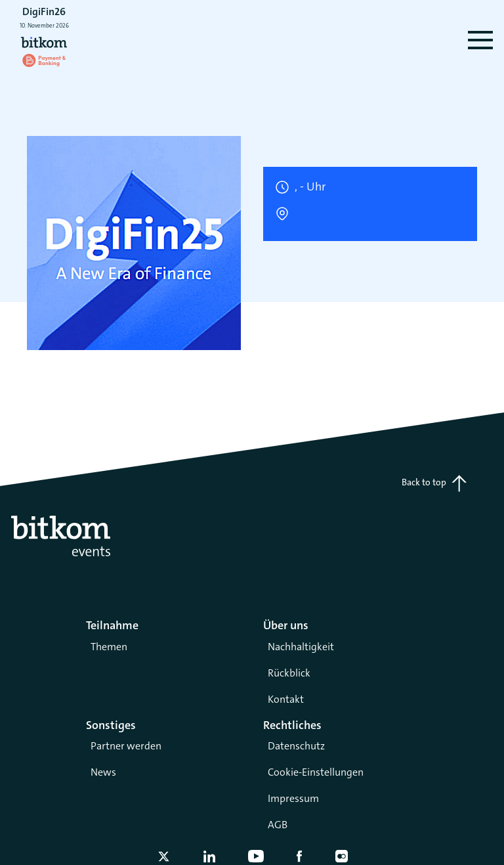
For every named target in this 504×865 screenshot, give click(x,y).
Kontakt (286, 699)
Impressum (293, 798)
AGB (278, 825)
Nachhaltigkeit (301, 647)
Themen (109, 647)
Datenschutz (296, 746)
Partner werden (126, 746)
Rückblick (289, 673)
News (103, 772)
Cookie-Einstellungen (316, 772)
